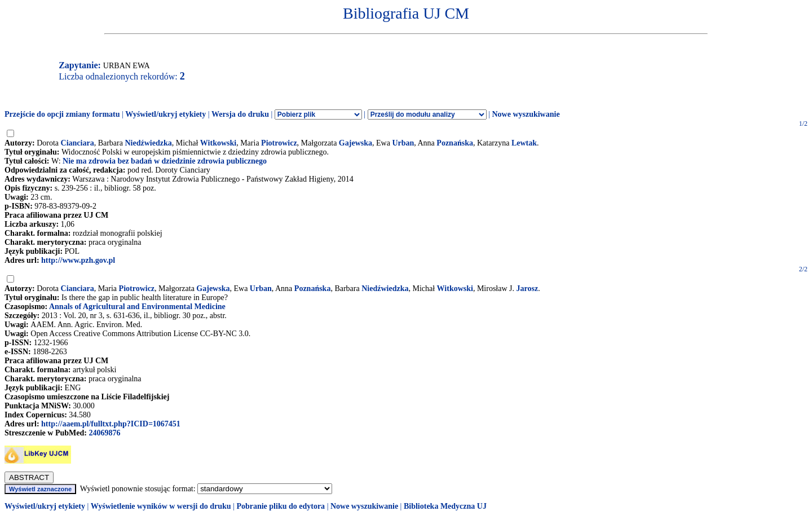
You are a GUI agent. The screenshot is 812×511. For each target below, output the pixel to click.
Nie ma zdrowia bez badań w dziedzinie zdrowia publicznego (165, 161)
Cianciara (78, 143)
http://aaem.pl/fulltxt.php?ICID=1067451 (111, 424)
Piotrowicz (279, 143)
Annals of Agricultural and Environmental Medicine (137, 307)
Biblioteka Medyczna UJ (445, 506)
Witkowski (218, 143)
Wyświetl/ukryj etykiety (166, 114)
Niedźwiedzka (148, 143)
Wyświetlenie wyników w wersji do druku (161, 506)
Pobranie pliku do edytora (281, 506)
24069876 (104, 433)
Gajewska (356, 143)
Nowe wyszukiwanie (526, 114)
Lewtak (524, 143)
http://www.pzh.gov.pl (78, 260)
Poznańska (455, 143)
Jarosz (528, 288)
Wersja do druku (240, 114)
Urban (403, 143)
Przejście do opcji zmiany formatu (62, 114)
